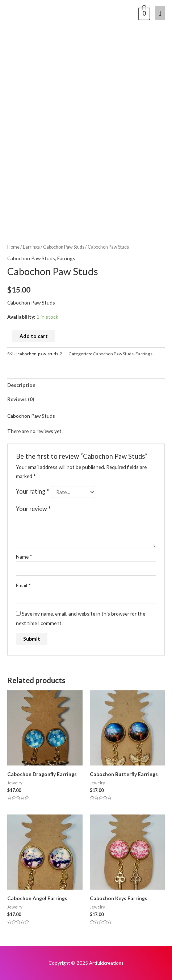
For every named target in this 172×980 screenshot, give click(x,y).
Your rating (32, 491)
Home (13, 247)
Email (23, 585)
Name (24, 557)
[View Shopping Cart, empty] (143, 13)
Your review (33, 509)
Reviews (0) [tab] (21, 399)
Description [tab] (21, 385)
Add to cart (34, 336)
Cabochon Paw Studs (64, 247)
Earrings (31, 247)
